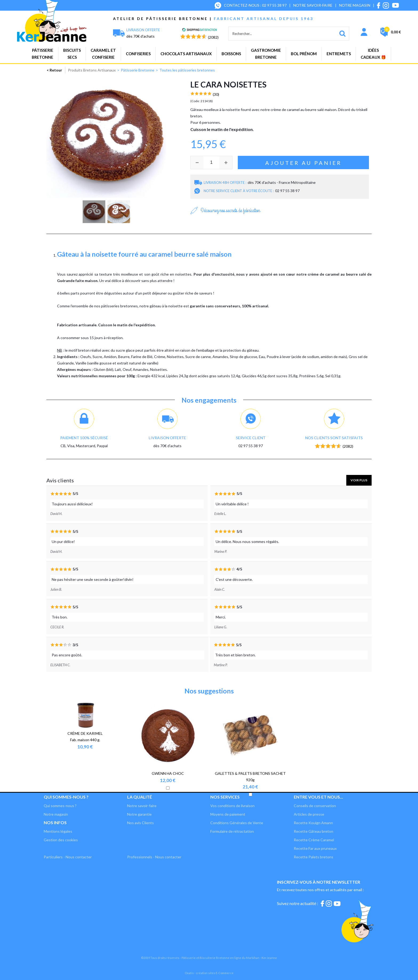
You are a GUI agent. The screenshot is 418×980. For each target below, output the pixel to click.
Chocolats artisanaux (186, 54)
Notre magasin (56, 814)
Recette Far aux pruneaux (315, 848)
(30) (216, 94)
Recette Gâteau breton (313, 831)
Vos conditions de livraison (232, 806)
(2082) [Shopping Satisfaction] (213, 37)
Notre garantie (139, 814)
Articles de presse (309, 814)
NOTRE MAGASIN (355, 5)
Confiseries (138, 54)
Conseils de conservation (315, 806)
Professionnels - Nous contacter (154, 857)
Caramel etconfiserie (103, 54)
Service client (251, 438)
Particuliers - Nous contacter (68, 857)
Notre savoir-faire (142, 806)
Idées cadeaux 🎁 (373, 54)
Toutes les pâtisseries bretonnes (187, 70)
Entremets (339, 54)
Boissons (231, 54)
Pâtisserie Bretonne (138, 70)
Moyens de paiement (228, 814)
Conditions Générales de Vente (237, 823)
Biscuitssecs (72, 54)
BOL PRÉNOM (304, 54)
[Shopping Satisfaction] (199, 30)
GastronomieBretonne (266, 54)
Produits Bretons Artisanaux (92, 70)
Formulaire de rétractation (232, 831)
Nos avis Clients (140, 823)
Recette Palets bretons (313, 857)
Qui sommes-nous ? (60, 806)
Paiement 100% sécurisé (84, 438)
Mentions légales (58, 831)
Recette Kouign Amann (313, 823)
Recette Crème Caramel (314, 840)
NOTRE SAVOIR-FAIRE (313, 5)
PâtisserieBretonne (43, 54)
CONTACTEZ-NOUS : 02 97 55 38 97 (255, 5)
